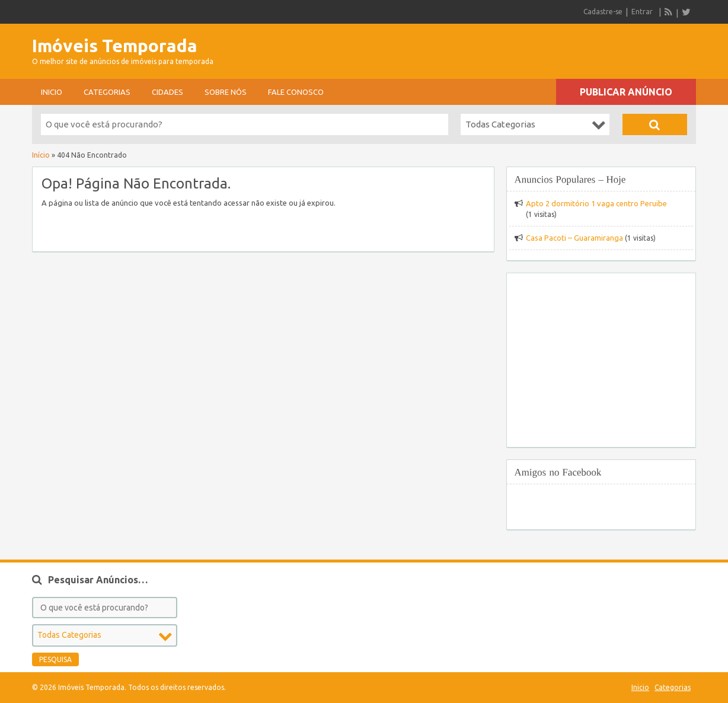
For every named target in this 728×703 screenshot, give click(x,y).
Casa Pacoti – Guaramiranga (574, 238)
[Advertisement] (557, 47)
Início (41, 155)
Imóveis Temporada (115, 46)
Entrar (642, 12)
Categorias (107, 92)
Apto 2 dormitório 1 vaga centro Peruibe (596, 203)
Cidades (167, 92)
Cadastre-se (603, 12)
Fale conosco (296, 92)
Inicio (52, 92)
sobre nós (226, 92)
